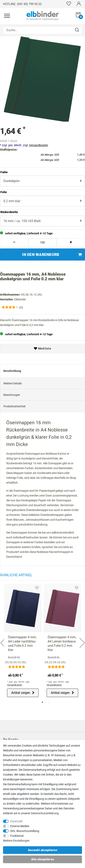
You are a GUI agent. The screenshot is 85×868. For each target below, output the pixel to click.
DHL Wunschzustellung (25, 831)
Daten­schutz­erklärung (45, 813)
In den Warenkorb (52, 254)
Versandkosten (38, 144)
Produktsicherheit (14, 406)
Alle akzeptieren (42, 859)
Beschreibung (12, 370)
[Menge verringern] (14, 242)
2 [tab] (46, 701)
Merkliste (42, 348)
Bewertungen (12, 394)
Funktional (17, 836)
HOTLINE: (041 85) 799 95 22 (22, 4)
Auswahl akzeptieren (42, 850)
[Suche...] (42, 30)
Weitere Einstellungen (16, 841)
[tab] (42, 370)
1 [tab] (42, 701)
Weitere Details (13, 383)
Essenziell (16, 821)
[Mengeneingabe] (42, 242)
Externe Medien (20, 826)
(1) (21, 307)
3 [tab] (49, 701)
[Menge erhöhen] (71, 242)
